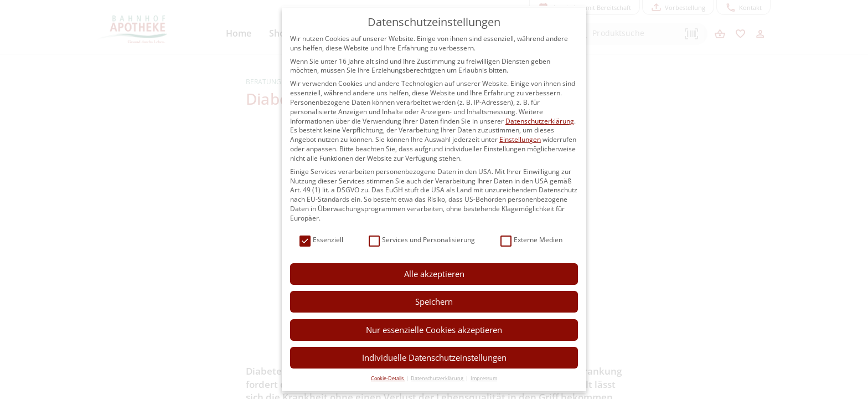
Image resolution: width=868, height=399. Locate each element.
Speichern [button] (434, 301)
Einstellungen (520, 139)
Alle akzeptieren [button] (434, 274)
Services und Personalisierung (422, 240)
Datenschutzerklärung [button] (438, 378)
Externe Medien (531, 240)
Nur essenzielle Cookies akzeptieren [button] (434, 330)
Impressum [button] (484, 378)
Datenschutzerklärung (540, 121)
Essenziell (321, 240)
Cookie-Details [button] (388, 378)
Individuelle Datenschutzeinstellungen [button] (434, 357)
